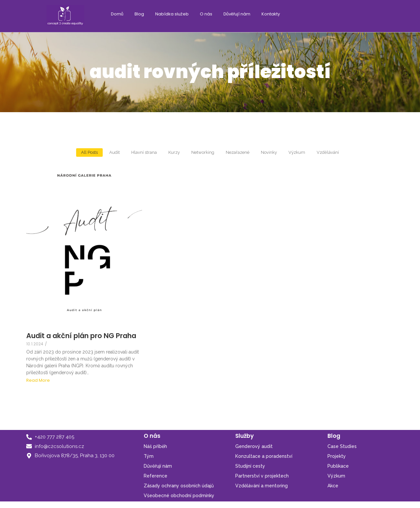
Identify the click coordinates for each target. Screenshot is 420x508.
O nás (206, 14)
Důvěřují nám (237, 14)
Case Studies (342, 446)
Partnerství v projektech (262, 476)
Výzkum (336, 476)
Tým (149, 456)
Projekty (337, 456)
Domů (117, 14)
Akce (333, 486)
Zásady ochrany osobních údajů (179, 486)
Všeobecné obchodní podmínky (179, 496)
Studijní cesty (250, 466)
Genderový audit (254, 446)
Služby (244, 436)
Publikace (338, 466)
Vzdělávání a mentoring (262, 486)
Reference (156, 476)
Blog (139, 14)
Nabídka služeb (172, 14)
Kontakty (271, 14)
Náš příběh (155, 446)
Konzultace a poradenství (264, 456)
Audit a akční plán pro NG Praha (81, 336)
